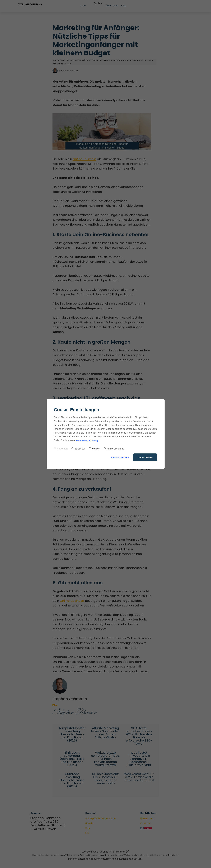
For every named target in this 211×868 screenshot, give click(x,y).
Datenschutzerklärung (88, 440)
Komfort (95, 449)
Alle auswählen (145, 457)
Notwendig (61, 449)
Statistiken (78, 449)
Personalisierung (114, 449)
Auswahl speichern (119, 457)
